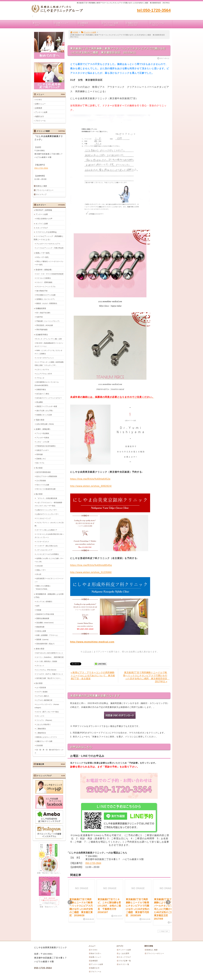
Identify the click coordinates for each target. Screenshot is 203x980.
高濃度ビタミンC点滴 (44, 415)
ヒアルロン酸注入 (43, 696)
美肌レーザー (41, 570)
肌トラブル (40, 463)
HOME (74, 32)
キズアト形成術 (42, 692)
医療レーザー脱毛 (43, 253)
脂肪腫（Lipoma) (42, 639)
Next (168, 902)
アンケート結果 (113, 24)
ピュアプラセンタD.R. (44, 374)
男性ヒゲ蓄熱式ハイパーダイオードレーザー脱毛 (49, 263)
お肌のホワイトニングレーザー (48, 514)
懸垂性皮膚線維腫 (43, 618)
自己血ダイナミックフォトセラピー (49, 398)
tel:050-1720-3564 (154, 10)
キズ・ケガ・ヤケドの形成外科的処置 (50, 274)
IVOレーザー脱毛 (43, 257)
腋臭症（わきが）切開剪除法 (47, 303)
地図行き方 (137, 24)
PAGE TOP (163, 931)
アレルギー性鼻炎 (43, 437)
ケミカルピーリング (44, 518)
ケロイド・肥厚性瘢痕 (44, 282)
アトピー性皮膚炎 (43, 433)
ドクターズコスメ (43, 541)
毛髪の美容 (40, 420)
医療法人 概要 (41, 186)
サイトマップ (41, 194)
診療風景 (89, 24)
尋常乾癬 (40, 454)
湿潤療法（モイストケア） (46, 299)
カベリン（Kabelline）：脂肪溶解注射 (50, 657)
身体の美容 (40, 649)
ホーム (42, 24)
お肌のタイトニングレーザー (47, 510)
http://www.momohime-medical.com (92, 642)
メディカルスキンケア (44, 550)
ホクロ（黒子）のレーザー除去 (48, 712)
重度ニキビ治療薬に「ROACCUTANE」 (43, 587)
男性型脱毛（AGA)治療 (45, 325)
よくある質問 (123, 953)
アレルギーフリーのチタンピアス (48, 244)
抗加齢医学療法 (42, 334)
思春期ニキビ (41, 458)
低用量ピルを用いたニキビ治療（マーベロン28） (49, 560)
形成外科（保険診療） (44, 270)
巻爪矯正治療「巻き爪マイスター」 (49, 678)
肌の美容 (39, 494)
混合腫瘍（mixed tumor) (45, 622)
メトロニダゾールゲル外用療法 (48, 554)
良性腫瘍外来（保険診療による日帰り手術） (49, 596)
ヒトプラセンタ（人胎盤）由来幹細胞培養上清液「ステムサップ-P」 (49, 364)
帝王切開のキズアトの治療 (46, 295)
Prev (70, 902)
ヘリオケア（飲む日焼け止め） (48, 546)
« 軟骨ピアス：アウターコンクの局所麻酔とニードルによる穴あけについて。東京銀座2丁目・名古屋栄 (93, 676)
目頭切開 (40, 745)
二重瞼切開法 (41, 728)
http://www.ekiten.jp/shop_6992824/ (91, 486)
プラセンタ (40, 378)
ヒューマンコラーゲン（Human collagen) (47, 706)
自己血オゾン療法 (43, 394)
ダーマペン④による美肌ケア (47, 530)
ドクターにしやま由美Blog (46, 232)
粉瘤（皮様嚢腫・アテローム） (48, 635)
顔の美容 (39, 683)
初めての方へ (95, 953)
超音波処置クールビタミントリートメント (49, 580)
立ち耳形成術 (41, 480)
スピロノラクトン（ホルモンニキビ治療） (49, 524)
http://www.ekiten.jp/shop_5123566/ (91, 572)
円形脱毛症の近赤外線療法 (46, 446)
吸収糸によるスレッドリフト (47, 737)
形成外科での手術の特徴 (45, 614)
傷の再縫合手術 (42, 291)
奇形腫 (39, 610)
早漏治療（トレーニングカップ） (48, 321)
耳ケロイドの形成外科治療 (46, 489)
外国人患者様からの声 (44, 218)
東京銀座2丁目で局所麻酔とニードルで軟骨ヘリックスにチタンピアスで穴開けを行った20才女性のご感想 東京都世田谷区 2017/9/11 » (146, 677)
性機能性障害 (41, 308)
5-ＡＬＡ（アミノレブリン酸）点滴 (49, 339)
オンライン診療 (42, 224)
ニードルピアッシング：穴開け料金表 (50, 248)
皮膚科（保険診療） (43, 429)
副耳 (38, 606)
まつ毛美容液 (41, 687)
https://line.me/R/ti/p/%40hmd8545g (91, 565)
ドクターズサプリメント (45, 358)
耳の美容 (39, 468)
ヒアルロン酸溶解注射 (44, 700)
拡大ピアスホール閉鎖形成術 (47, 476)
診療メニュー (65, 24)
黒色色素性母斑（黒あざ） (46, 644)
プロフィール (161, 24)
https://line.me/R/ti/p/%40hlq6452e (90, 479)
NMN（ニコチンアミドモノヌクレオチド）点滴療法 (48, 352)
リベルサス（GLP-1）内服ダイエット (50, 674)
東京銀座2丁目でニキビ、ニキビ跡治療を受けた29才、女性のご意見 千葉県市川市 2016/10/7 (109, 906)
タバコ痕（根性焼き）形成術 (47, 661)
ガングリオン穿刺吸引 (44, 601)
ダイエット (40, 665)
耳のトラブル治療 (43, 485)
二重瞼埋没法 (41, 733)
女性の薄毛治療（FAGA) (45, 424)
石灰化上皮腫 (41, 631)
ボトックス (40, 716)
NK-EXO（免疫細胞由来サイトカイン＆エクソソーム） (49, 344)
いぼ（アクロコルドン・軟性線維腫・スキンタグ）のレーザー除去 (49, 504)
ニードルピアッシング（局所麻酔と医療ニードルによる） (49, 238)
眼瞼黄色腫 (40, 627)
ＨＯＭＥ (39, 100)
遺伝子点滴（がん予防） (45, 410)
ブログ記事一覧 (124, 961)
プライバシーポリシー (45, 190)
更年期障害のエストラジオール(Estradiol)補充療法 (47, 384)
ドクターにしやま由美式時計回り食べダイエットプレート (49, 536)
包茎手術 (40, 317)
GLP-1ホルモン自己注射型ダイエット (50, 653)
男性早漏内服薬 (42, 329)
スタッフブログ (42, 228)
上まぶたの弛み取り (44, 724)
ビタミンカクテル (43, 369)
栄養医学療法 (41, 389)
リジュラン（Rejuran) (44, 720)
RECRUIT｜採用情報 (44, 210)
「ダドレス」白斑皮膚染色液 (47, 498)
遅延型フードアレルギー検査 (47, 406)
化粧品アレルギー (43, 450)
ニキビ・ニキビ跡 (43, 442)
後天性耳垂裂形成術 (44, 472)
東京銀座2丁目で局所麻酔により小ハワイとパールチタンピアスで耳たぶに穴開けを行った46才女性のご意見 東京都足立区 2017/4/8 (166, 909)
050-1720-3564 (93, 863)
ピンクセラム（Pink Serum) (46, 670)
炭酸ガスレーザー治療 (44, 741)
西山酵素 (40, 402)
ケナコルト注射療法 (44, 278)
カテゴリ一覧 (123, 964)
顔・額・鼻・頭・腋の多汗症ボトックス (49, 751)
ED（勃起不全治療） (44, 313)
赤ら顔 (39, 574)
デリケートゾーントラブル (46, 286)
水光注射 (40, 566)
